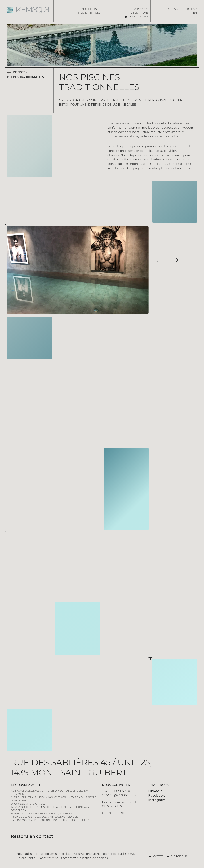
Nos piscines (91, 9)
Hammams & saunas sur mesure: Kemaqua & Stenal (42, 814)
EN (195, 13)
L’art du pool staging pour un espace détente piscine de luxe (51, 820)
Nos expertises (89, 13)
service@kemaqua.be (120, 795)
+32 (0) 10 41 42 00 (117, 791)
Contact (173, 9)
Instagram (157, 800)
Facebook (156, 796)
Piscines (19, 72)
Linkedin (155, 791)
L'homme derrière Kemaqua (28, 804)
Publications (139, 13)
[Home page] (30, 10)
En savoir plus (179, 856)
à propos (141, 9)
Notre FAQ (189, 9)
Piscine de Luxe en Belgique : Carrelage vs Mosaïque (44, 817)
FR (190, 13)
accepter (158, 856)
